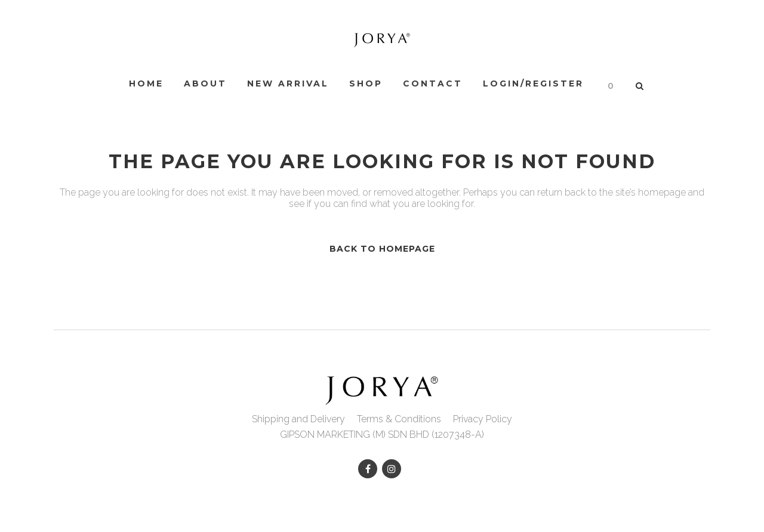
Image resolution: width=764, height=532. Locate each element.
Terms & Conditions (399, 419)
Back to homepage (382, 249)
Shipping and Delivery (298, 419)
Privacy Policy (483, 419)
